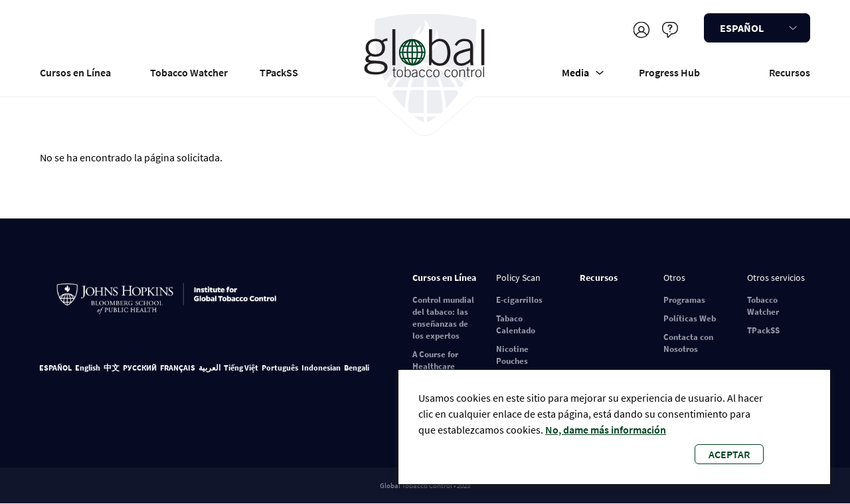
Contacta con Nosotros (688, 343)
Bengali (357, 368)
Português (280, 368)
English (88, 368)
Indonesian (321, 368)
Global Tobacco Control (425, 69)
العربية (210, 368)
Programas (684, 300)
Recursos (790, 72)
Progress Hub (669, 72)
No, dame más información (606, 430)
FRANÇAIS (178, 368)
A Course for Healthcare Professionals (438, 366)
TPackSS (279, 72)
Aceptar (729, 454)
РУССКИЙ (140, 368)
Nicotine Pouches (512, 355)
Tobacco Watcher (189, 72)
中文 (112, 368)
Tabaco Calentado (516, 324)
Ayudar (670, 30)
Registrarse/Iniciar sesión (641, 30)
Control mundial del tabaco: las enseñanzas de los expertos (443, 318)
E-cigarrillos (519, 300)
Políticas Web (690, 318)
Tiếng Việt (241, 368)
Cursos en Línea (75, 72)
